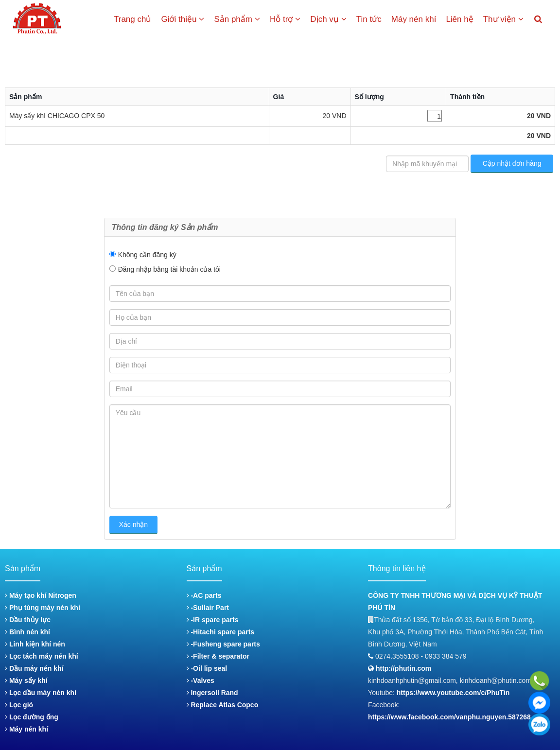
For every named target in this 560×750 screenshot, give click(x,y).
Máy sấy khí (26, 680)
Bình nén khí (27, 632)
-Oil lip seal (207, 668)
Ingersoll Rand (212, 693)
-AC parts (204, 595)
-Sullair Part (208, 608)
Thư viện (503, 19)
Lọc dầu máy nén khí (41, 693)
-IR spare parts (213, 620)
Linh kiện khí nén (35, 644)
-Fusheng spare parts (223, 644)
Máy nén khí (414, 19)
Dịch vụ (328, 19)
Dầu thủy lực (28, 620)
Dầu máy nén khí (34, 668)
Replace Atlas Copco (223, 705)
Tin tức (369, 19)
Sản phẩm (237, 19)
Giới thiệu (183, 19)
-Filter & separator (218, 656)
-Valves (201, 680)
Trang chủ (132, 19)
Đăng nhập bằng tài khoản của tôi (169, 269)
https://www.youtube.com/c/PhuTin (453, 693)
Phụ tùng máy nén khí (43, 608)
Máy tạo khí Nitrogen (41, 595)
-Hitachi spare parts (221, 632)
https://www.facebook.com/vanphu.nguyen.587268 (449, 717)
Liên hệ (459, 19)
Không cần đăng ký (147, 255)
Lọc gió (19, 705)
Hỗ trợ (285, 19)
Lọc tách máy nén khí (42, 656)
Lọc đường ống (32, 717)
